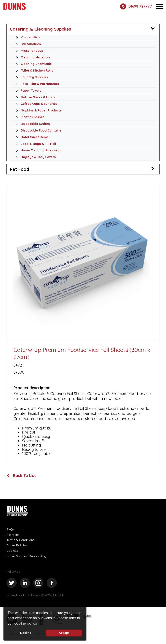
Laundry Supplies (31, 77)
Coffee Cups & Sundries (36, 104)
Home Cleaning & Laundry (38, 150)
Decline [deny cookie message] (26, 633)
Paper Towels (28, 91)
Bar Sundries (27, 44)
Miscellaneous (28, 51)
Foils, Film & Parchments (36, 84)
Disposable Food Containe (38, 131)
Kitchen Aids (27, 38)
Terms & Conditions (20, 540)
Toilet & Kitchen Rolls (34, 71)
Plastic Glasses (29, 117)
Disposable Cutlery (32, 124)
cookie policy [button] (26, 623)
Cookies (12, 551)
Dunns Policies (17, 545)
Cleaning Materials (32, 58)
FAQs (10, 529)
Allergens (13, 535)
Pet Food (20, 169)
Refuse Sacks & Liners (35, 97)
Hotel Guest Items (31, 137)
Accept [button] (64, 633)
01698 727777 (136, 6)
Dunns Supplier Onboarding (26, 556)
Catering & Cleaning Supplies (41, 29)
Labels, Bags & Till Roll (35, 144)
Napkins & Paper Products (38, 111)
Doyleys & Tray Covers (35, 157)
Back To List (21, 476)
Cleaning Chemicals (33, 64)
